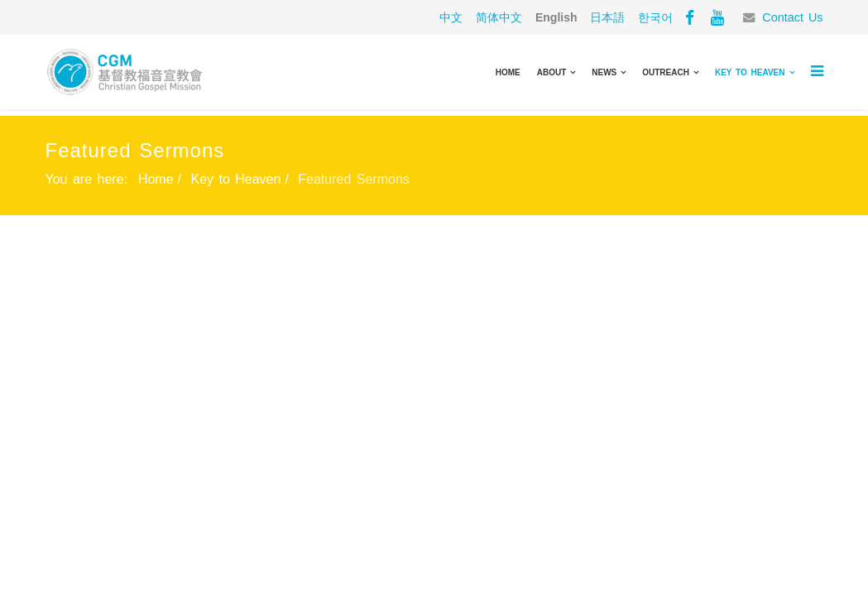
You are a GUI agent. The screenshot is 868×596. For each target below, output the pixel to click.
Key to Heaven (750, 72)
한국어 (655, 17)
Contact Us (792, 17)
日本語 (607, 17)
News (604, 72)
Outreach (666, 72)
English (556, 17)
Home (508, 72)
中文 (451, 17)
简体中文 (499, 17)
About (552, 72)
